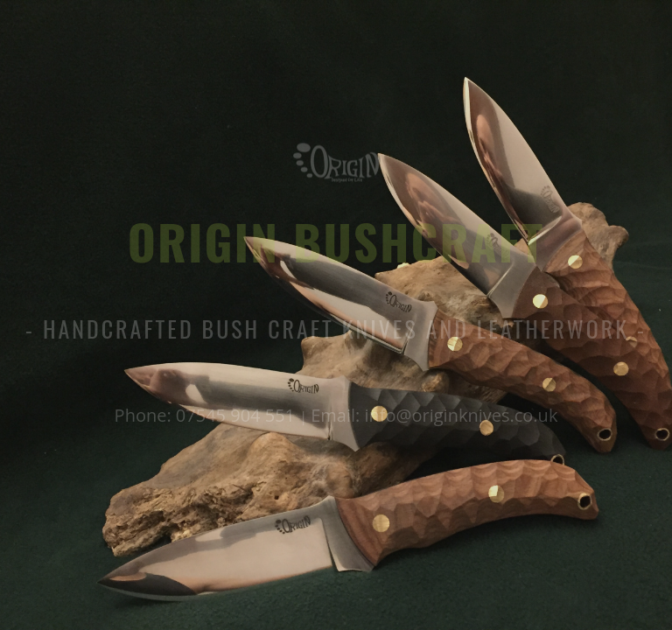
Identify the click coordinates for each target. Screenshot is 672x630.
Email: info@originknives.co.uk (434, 415)
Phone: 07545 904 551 (207, 415)
